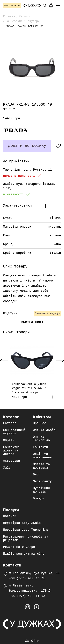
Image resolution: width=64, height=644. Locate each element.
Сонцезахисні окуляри (23, 21)
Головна (9, 17)
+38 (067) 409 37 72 (27, 578)
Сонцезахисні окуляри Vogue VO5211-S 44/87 (29, 386)
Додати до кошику (27, 146)
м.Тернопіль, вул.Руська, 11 (34, 573)
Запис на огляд (12, 5)
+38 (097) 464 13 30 (27, 596)
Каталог (25, 17)
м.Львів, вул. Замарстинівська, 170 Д (30, 588)
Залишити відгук (47, 314)
